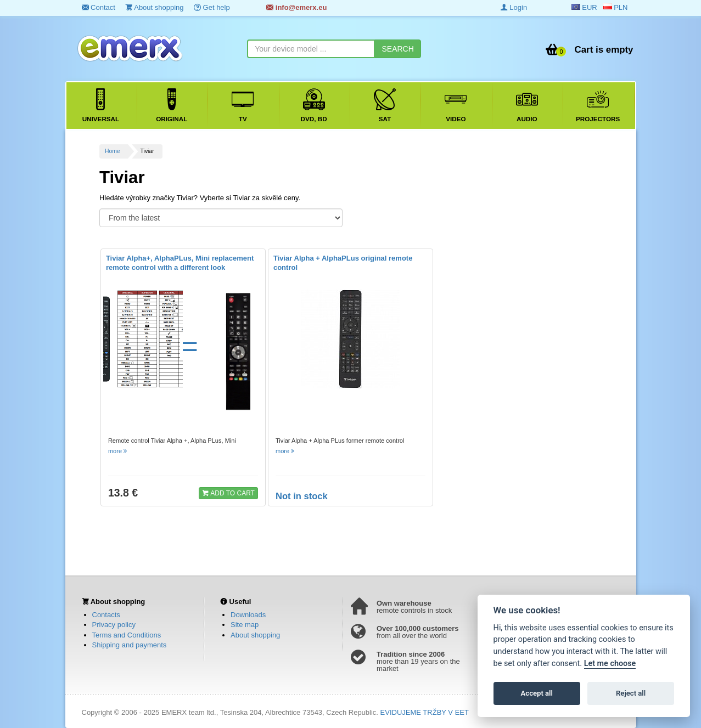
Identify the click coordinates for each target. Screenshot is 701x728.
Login (514, 7)
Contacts (106, 615)
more (118, 451)
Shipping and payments (130, 645)
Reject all (631, 693)
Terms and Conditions (127, 635)
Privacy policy (114, 625)
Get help (212, 7)
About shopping (154, 7)
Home (113, 151)
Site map (245, 625)
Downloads (248, 615)
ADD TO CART (228, 493)
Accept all (537, 693)
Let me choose (610, 664)
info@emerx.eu (296, 7)
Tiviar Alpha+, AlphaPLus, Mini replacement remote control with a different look (180, 263)
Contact (99, 7)
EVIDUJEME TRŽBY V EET (425, 712)
